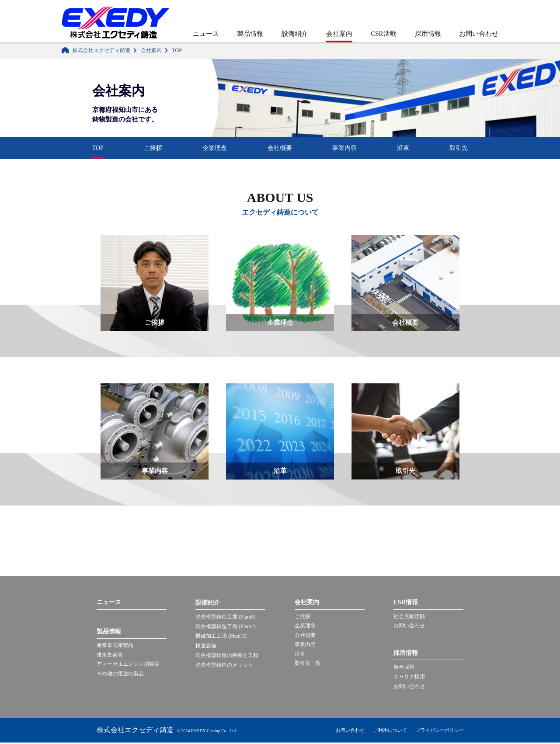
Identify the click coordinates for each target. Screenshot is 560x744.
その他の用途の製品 (120, 675)
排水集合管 (110, 656)
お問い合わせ (479, 34)
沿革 (403, 148)
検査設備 (206, 646)
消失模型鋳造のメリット (224, 665)
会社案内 (339, 34)
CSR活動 (383, 34)
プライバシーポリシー (440, 731)
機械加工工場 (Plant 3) (221, 636)
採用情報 (428, 34)
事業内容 (344, 148)
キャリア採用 (409, 677)
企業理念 (215, 148)
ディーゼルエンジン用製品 (128, 665)
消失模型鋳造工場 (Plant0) (226, 617)
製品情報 (250, 34)
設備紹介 (295, 34)
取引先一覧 (308, 665)
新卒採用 (404, 668)
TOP (98, 148)
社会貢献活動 (409, 617)
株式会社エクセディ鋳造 (101, 50)
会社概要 (280, 148)
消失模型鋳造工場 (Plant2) (226, 626)
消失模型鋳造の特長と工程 (227, 655)
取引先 (459, 148)
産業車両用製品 (115, 646)
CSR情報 (406, 603)
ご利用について (390, 731)
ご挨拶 (153, 148)
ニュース (206, 34)
